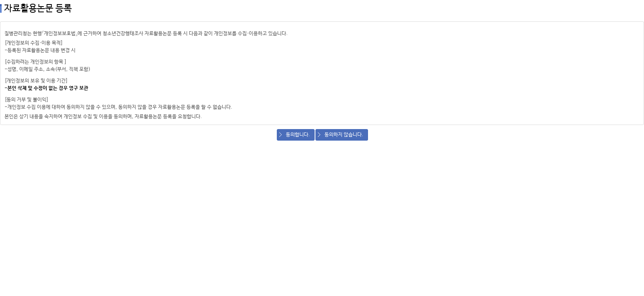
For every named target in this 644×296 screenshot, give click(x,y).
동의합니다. (298, 135)
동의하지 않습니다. (344, 135)
